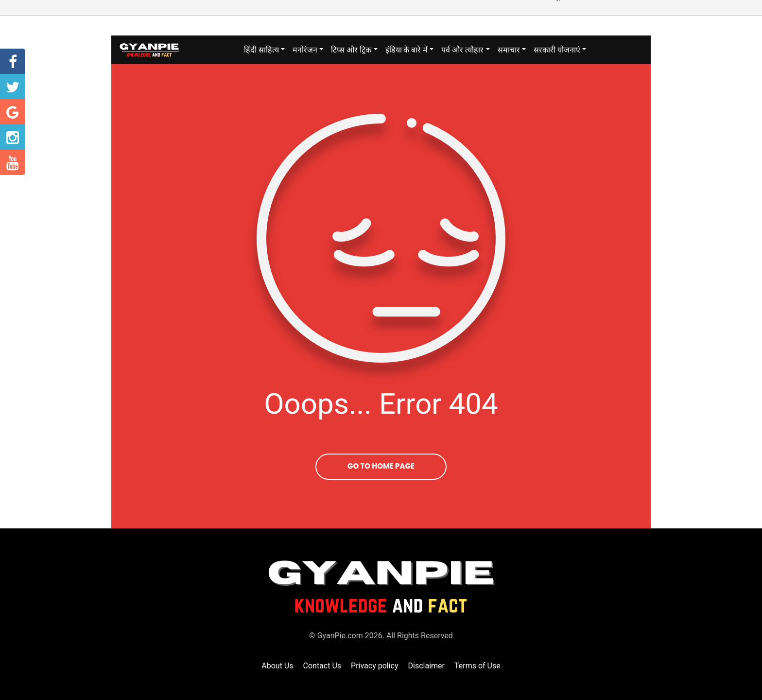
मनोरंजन (305, 50)
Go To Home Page (381, 466)
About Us (277, 666)
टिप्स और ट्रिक (351, 50)
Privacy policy (375, 666)
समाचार (509, 50)
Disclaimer (426, 666)
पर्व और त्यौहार (462, 50)
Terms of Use (477, 666)
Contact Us (322, 666)
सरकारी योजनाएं (557, 50)
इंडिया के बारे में (407, 50)
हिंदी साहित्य (261, 50)
